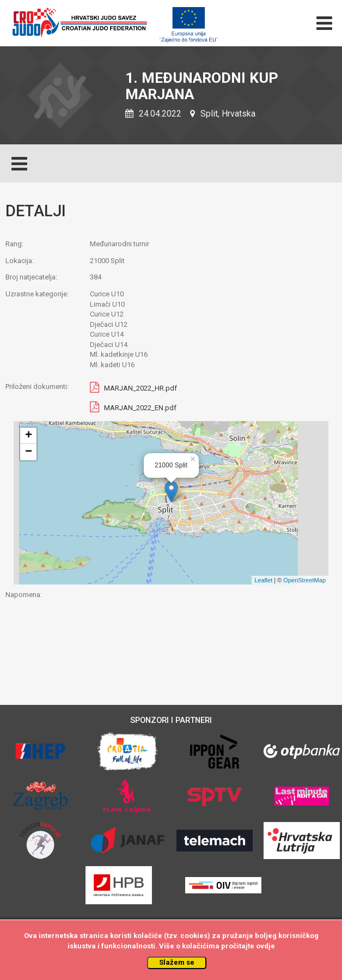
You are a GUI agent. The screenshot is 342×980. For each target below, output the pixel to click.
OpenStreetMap (304, 580)
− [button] (29, 452)
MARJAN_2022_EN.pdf (140, 408)
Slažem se (177, 962)
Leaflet (263, 580)
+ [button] (29, 436)
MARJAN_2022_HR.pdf (141, 389)
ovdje (265, 946)
